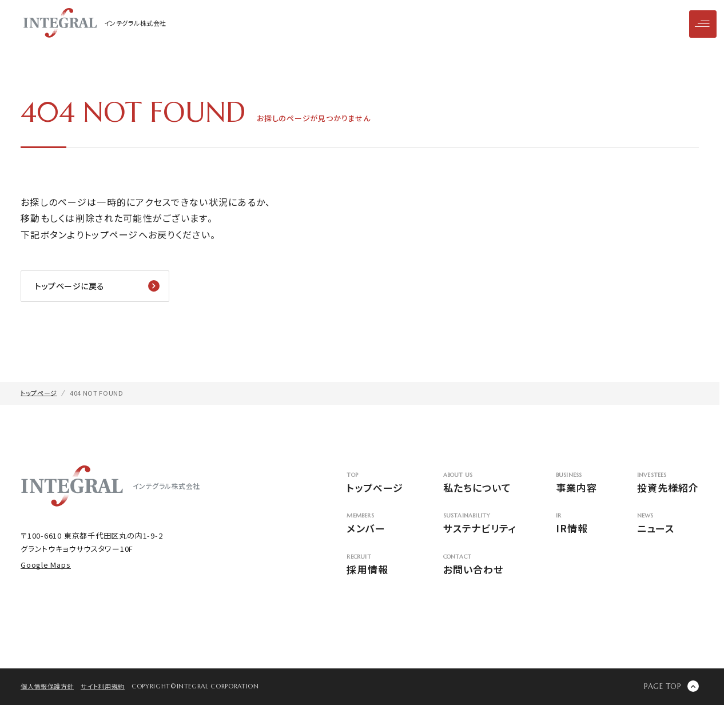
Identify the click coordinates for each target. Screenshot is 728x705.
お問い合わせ (480, 565)
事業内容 (576, 483)
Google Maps (46, 565)
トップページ (375, 483)
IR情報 (576, 524)
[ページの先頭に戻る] (671, 686)
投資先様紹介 (668, 483)
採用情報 (375, 565)
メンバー (375, 524)
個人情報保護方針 (47, 686)
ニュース (668, 524)
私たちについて (480, 483)
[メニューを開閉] (703, 24)
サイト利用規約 (103, 686)
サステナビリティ (480, 524)
